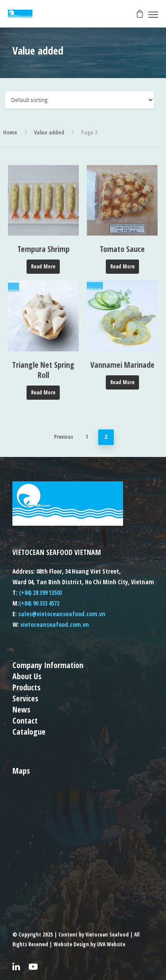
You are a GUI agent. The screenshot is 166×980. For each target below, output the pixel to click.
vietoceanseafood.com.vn (55, 624)
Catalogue (29, 732)
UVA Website (111, 944)
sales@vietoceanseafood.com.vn (62, 614)
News (21, 709)
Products (27, 687)
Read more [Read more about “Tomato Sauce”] (122, 266)
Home (10, 132)
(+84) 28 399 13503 (41, 592)
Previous (64, 437)
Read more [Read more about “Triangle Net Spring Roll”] (43, 392)
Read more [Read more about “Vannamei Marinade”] (122, 382)
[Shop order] (80, 100)
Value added (49, 132)
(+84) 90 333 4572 (39, 603)
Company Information (48, 665)
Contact (25, 720)
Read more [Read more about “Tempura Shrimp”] (43, 266)
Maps (21, 771)
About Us (27, 676)
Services (25, 698)
